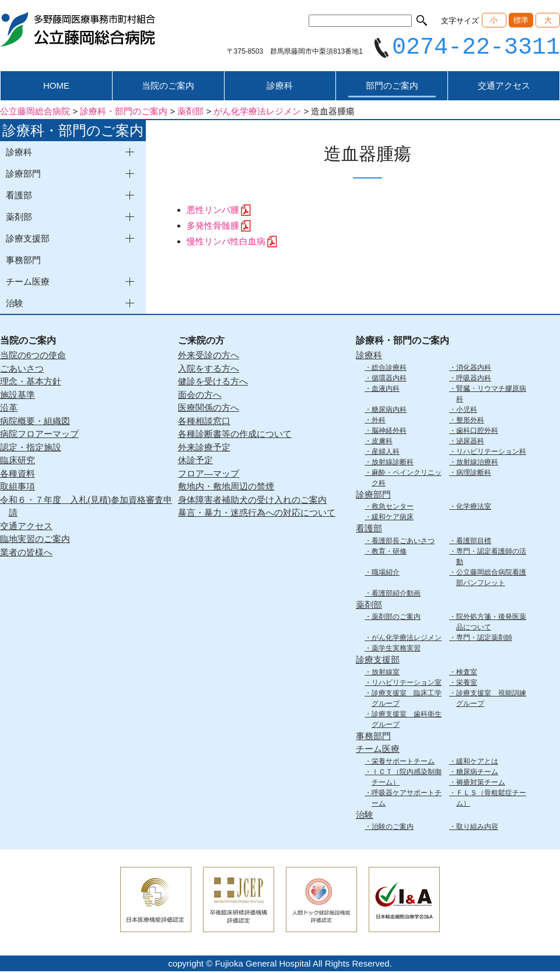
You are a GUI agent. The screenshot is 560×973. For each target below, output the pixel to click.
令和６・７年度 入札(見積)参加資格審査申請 (86, 508)
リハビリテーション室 (407, 684)
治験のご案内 (393, 828)
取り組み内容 (477, 828)
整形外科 (470, 421)
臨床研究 (17, 462)
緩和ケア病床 (393, 519)
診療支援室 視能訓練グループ (491, 699)
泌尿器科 (470, 442)
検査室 (467, 673)
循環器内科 (389, 379)
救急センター (393, 508)
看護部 (369, 530)
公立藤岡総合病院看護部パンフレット (491, 579)
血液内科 (386, 390)
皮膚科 (382, 442)
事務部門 (23, 262)
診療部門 (373, 496)
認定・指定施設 (31, 448)
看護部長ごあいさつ (403, 542)
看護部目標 (474, 542)
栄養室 (467, 684)
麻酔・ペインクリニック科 (407, 479)
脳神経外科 (389, 432)
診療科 (280, 87)
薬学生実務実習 (396, 650)
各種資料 (17, 475)
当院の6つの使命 (33, 357)
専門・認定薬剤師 (484, 639)
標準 (521, 20)
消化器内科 (474, 369)
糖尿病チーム (477, 773)
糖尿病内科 (389, 411)
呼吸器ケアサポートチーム (407, 799)
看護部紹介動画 (396, 594)
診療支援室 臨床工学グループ (407, 699)
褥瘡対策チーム (481, 783)
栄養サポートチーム (403, 762)
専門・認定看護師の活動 (491, 558)
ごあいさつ (22, 370)
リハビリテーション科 (491, 453)
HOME (56, 87)
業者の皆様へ (26, 553)
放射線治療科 (477, 463)
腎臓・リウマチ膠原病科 (491, 395)
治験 (365, 816)
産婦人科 (386, 453)
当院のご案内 (168, 87)
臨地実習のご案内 (35, 540)
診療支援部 (378, 661)
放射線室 (386, 673)
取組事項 (17, 488)
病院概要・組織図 (35, 422)
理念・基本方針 (31, 383)
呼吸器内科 (474, 379)
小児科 (467, 411)
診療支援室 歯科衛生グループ (407, 720)
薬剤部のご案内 (396, 618)
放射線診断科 (393, 463)
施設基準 (17, 396)
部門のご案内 (392, 87)
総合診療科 (389, 369)
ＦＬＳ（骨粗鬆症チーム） (491, 799)
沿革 (9, 409)
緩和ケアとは (477, 762)
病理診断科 (474, 474)
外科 (379, 421)
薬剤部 (369, 606)
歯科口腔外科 (477, 432)
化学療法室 (474, 508)
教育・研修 (389, 552)
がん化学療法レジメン (407, 639)
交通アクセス (504, 87)
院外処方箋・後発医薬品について (491, 624)
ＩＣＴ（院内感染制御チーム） (407, 778)
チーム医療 (378, 750)
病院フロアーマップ (39, 435)
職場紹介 (386, 573)
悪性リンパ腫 (213, 211)
